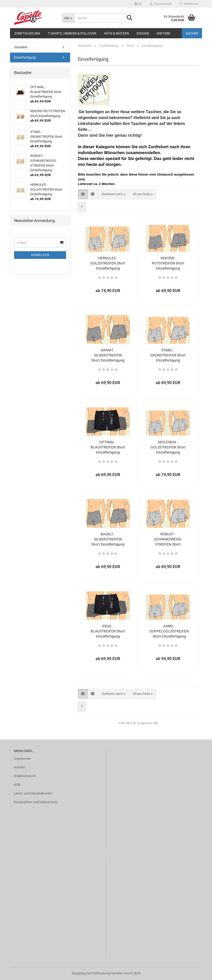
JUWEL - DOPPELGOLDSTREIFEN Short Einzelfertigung (169, 631)
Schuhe (143, 33)
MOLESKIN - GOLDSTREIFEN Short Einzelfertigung (168, 447)
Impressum (22, 759)
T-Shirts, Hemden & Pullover (72, 33)
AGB (17, 785)
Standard (21, 47)
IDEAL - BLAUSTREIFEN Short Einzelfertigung (108, 631)
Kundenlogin (161, 4)
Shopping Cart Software (89, 973)
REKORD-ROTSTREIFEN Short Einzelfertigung (168, 263)
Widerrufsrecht (25, 776)
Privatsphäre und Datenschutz (36, 802)
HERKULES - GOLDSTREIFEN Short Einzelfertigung (108, 263)
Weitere (163, 33)
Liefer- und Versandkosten (33, 793)
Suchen (192, 33)
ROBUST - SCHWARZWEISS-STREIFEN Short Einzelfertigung (168, 539)
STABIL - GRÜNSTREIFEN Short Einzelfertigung (168, 355)
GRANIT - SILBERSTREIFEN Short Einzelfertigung (108, 355)
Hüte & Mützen (116, 33)
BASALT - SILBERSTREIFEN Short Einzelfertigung (108, 539)
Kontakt (19, 767)
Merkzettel (189, 4)
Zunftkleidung (27, 33)
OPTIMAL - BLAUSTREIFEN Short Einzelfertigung (108, 447)
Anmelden (40, 255)
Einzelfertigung (25, 57)
